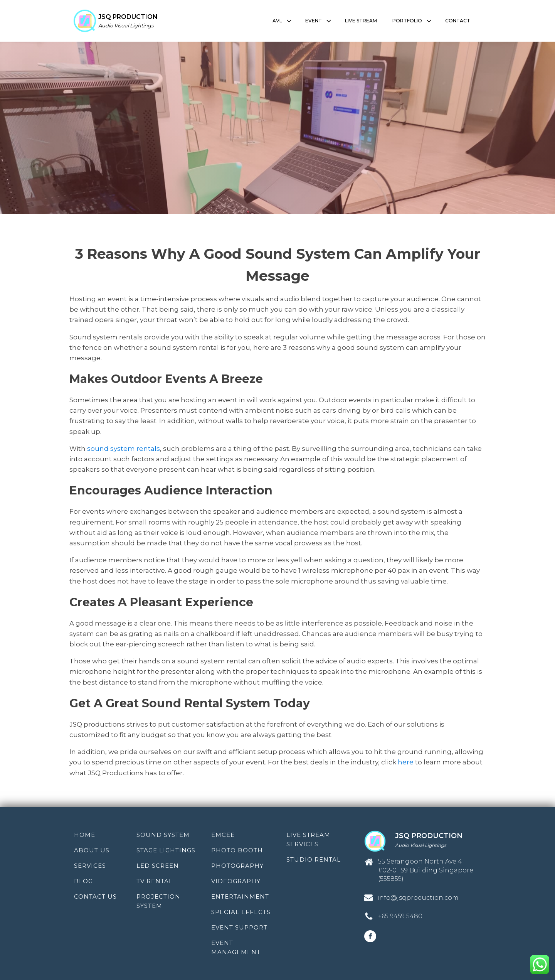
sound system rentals (124, 449)
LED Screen (158, 866)
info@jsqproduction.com (418, 898)
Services (90, 866)
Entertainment (240, 897)
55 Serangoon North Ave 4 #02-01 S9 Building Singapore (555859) (426, 870)
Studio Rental (314, 859)
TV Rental (155, 881)
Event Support (239, 927)
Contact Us (95, 897)
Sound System (163, 835)
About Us (92, 850)
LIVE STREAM (361, 21)
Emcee (223, 835)
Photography (237, 866)
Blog (83, 881)
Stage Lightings (166, 850)
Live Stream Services (308, 839)
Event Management (236, 947)
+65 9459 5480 (400, 916)
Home (85, 835)
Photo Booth (237, 850)
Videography (236, 881)
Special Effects (241, 912)
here (405, 762)
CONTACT (458, 21)
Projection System (158, 901)
